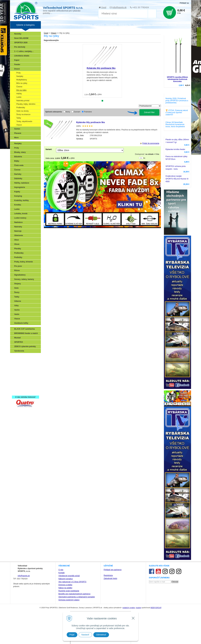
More (17, 138)
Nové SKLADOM (21, 38)
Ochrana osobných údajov (69, 600)
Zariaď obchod (63, 25)
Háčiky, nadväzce (22, 183)
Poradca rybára (160, 25)
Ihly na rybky (21, 90)
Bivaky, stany (20, 152)
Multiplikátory (22, 80)
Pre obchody (20, 47)
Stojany (18, 284)
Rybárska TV (125, 25)
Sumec (17, 129)
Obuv (17, 240)
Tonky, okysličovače (24, 121)
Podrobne (88, 112)
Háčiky (19, 94)
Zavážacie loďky (21, 323)
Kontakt (62, 573)
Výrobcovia (19, 351)
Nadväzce (18, 222)
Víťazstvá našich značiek (26, 379)
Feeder (17, 64)
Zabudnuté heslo (110, 578)
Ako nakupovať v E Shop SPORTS (72, 582)
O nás (61, 570)
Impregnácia (20, 187)
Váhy (17, 306)
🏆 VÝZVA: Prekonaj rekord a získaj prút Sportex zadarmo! (177, 113)
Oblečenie (19, 235)
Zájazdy (173, 25)
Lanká (19, 97)
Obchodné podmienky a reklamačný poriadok (77, 597)
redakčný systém (129, 608)
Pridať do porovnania (151, 143)
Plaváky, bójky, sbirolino (26, 104)
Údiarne (18, 301)
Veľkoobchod (48, 25)
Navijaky (20, 76)
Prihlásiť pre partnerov (113, 570)
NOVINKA (87, 25)
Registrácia (108, 575)
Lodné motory (20, 218)
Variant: (49, 149)
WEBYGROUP (156, 608)
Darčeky (18, 174)
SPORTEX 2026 (21, 43)
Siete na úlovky (23, 111)
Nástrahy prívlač (23, 101)
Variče (17, 310)
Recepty (19, 387)
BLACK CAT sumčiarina (25, 329)
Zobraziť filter (149, 112)
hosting (138, 608)
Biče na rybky (22, 83)
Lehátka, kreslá (21, 214)
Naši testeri (20, 383)
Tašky (19, 118)
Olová (17, 244)
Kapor (17, 60)
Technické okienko (142, 25)
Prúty (19, 73)
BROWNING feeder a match (26, 333)
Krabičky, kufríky (22, 200)
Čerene (19, 87)
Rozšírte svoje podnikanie (69, 591)
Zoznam (77, 112)
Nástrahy (18, 227)
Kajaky (17, 192)
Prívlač (18, 361)
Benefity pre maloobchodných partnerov (74, 594)
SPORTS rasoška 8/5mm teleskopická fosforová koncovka (177, 79)
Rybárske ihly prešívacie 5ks (101, 68)
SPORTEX (19, 342)
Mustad (17, 338)
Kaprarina (19, 370)
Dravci (17, 69)
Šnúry (17, 292)
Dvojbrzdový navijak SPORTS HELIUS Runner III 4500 (177, 179)
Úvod (104, 7)
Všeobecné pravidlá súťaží (69, 576)
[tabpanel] (102, 71)
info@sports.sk (119, 7)
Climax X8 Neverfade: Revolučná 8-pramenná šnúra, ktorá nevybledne (175, 124)
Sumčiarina (20, 374)
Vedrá (17, 314)
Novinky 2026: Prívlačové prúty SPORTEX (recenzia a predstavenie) (177, 101)
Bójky (17, 161)
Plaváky (18, 249)
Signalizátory (20, 275)
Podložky (18, 257)
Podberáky (21, 108)
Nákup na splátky (65, 588)
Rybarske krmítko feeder (175, 149)
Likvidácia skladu (22, 56)
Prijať (72, 635)
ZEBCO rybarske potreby (25, 346)
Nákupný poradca (66, 579)
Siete (17, 288)
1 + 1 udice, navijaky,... (24, 51)
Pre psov (18, 266)
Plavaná (18, 133)
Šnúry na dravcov (23, 114)
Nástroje (18, 231)
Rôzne (17, 270)
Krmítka (18, 205)
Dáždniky (18, 179)
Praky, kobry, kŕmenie (24, 262)
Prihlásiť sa (184, 3)
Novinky (18, 34)
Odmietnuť (101, 635)
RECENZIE (112, 25)
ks (144, 158)
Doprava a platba (65, 585)
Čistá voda (19, 165)
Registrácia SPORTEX (25, 392)
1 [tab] (102, 101)
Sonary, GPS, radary (24, 357)
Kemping (18, 196)
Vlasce (19, 125)
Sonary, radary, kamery (24, 279)
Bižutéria (18, 157)
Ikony (68, 112)
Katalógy (76, 25)
